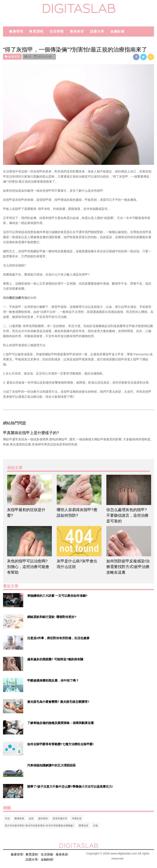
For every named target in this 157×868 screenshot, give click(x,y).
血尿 (31, 818)
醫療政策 (19, 818)
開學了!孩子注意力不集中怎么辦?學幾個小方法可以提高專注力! (70, 786)
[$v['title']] (13, 600)
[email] (151, 57)
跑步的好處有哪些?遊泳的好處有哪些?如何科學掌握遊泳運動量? (40, 825)
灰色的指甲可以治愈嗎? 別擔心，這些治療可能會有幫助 (28, 567)
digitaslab (79, 9)
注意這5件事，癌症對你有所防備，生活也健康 (58, 638)
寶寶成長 (84, 825)
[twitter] (144, 57)
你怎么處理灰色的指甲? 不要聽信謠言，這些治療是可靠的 (127, 515)
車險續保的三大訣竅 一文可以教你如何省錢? (57, 596)
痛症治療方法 (18, 298)
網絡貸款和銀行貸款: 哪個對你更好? (52, 617)
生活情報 (57, 31)
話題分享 (97, 31)
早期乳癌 (77, 818)
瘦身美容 (77, 31)
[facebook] (137, 57)
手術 (7, 818)
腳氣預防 (43, 818)
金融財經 (117, 31)
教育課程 (36, 31)
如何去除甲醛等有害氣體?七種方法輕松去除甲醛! (60, 744)
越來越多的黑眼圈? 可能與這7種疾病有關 (55, 659)
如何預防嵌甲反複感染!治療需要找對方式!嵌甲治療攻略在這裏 (128, 567)
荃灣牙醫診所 (60, 818)
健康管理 (16, 31)
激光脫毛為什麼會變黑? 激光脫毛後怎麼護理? (58, 702)
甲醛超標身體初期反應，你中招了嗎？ (53, 680)
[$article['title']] (29, 490)
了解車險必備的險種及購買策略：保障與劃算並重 (61, 723)
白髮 (95, 825)
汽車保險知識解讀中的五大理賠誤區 (51, 765)
